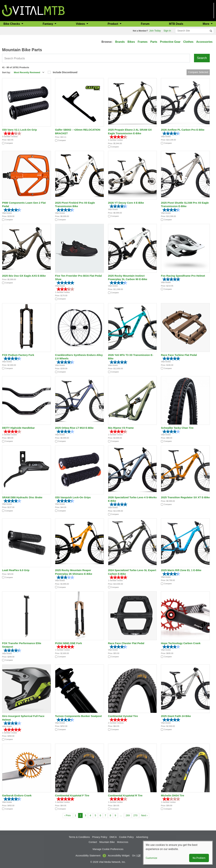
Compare (9, 143)
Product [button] (113, 24)
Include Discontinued (65, 72)
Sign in (167, 31)
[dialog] (178, 853)
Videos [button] (81, 24)
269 (128, 815)
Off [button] (139, 856)
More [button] (206, 24)
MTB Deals (176, 24)
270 (136, 815)
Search (202, 58)
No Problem (199, 858)
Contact (93, 842)
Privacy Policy (100, 837)
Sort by (6, 72)
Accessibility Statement (88, 856)
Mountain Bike (107, 842)
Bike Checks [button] (12, 24)
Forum (145, 24)
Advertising (142, 837)
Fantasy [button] (48, 24)
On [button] (134, 856)
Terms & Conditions (79, 837)
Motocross (123, 842)
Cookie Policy (126, 837)
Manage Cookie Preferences (108, 849)
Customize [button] (151, 858)
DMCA (113, 837)
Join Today (155, 31)
